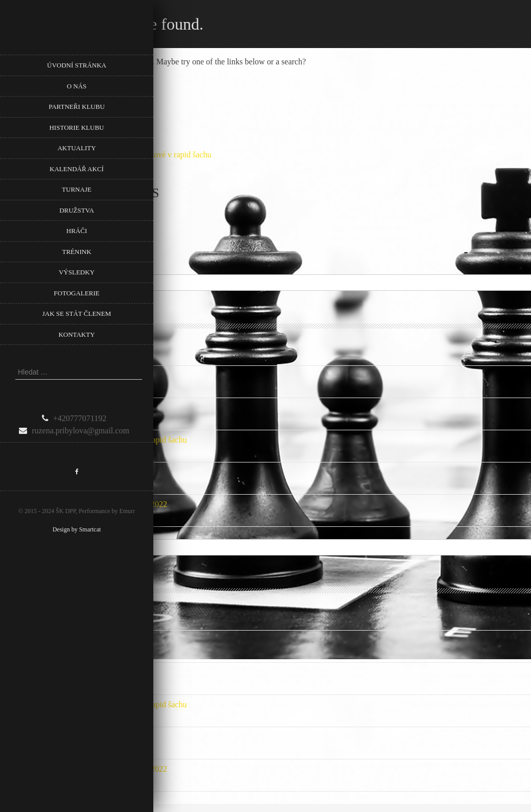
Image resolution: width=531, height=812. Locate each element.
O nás (77, 86)
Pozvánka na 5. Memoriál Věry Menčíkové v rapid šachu (93, 440)
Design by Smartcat (77, 529)
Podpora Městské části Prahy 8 (50, 343)
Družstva (77, 210)
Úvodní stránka (77, 65)
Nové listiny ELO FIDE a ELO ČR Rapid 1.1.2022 (84, 504)
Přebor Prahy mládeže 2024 (45, 408)
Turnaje (77, 189)
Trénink (76, 252)
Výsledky (77, 272)
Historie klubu (76, 127)
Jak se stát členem (77, 314)
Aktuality (76, 148)
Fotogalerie (76, 293)
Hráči (77, 231)
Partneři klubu (77, 107)
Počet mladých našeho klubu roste (56, 472)
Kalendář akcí (77, 169)
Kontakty (76, 334)
